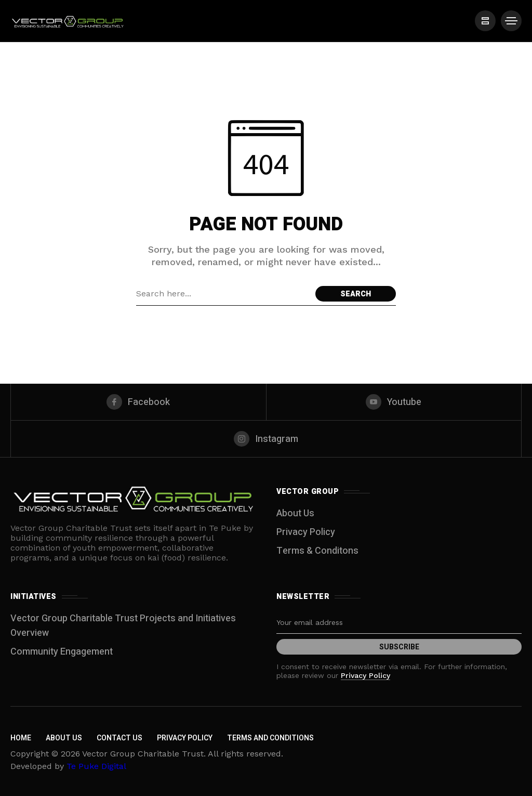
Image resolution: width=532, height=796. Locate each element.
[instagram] (266, 439)
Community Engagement (62, 652)
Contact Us (119, 738)
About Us (295, 513)
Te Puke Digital (96, 766)
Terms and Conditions (270, 738)
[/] (485, 21)
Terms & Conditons (317, 551)
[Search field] (223, 294)
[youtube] (394, 402)
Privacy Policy (306, 532)
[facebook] (138, 402)
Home (21, 738)
